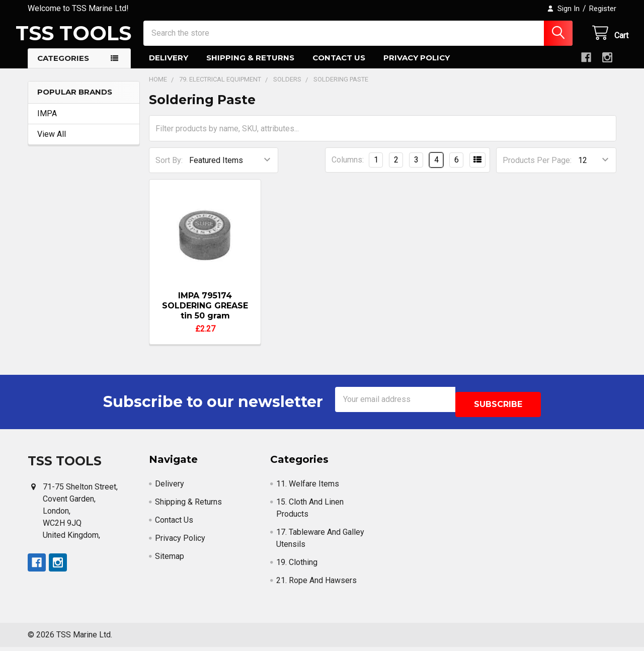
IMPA (47, 123)
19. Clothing (297, 566)
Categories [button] (63, 67)
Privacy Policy (417, 67)
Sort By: (169, 169)
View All (52, 143)
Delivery (169, 67)
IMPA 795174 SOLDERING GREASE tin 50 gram (205, 315)
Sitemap (170, 560)
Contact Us (339, 67)
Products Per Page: (537, 169)
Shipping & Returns (250, 67)
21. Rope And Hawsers (316, 584)
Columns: (348, 169)
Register (603, 9)
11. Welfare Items (308, 488)
